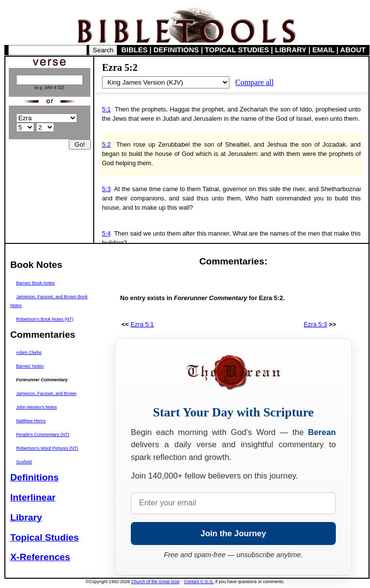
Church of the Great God (155, 582)
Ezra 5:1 (143, 324)
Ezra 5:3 (315, 324)
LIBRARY (290, 50)
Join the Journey (233, 534)
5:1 (106, 109)
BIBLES (135, 50)
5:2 (106, 144)
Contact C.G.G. (199, 582)
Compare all (255, 82)
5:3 (106, 189)
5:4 (106, 233)
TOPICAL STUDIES (237, 50)
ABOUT (353, 50)
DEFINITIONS (176, 50)
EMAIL (323, 50)
